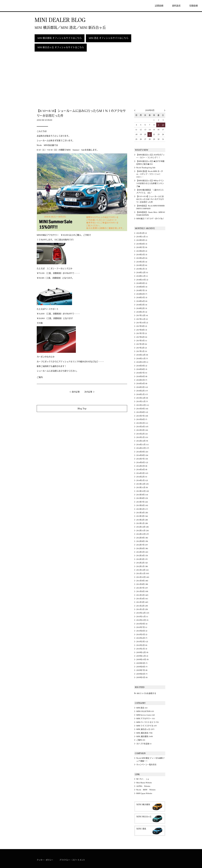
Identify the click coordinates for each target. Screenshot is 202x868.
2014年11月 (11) (143, 445)
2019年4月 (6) (142, 258)
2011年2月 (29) (142, 606)
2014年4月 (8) (142, 470)
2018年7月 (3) (142, 291)
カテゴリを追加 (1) (144, 744)
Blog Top (82, 409)
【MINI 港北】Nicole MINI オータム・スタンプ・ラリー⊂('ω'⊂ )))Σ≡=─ (150, 174)
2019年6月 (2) (142, 251)
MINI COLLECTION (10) (145, 711)
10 (163, 125)
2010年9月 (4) (142, 624)
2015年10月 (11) (143, 405)
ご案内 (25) (141, 740)
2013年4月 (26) (142, 513)
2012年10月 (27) (143, 534)
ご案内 (40, 377)
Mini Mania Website (144, 783)
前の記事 (76, 392)
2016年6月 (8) (142, 377)
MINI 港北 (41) (142, 708)
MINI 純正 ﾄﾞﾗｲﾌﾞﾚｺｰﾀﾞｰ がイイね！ (150, 219)
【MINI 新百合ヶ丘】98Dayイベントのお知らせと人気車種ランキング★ (150, 184)
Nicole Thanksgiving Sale (146, 168)
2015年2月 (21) (142, 434)
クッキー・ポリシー (45, 860)
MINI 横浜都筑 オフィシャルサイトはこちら (60, 38)
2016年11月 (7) (142, 359)
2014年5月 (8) (142, 466)
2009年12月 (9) (142, 652)
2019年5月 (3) (142, 255)
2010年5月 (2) (142, 635)
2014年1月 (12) (142, 480)
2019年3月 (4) (142, 262)
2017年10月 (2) (142, 323)
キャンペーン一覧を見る (146, 765)
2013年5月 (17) (142, 509)
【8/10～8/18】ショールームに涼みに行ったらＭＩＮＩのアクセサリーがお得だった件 (150, 199)
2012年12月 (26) (143, 527)
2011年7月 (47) (142, 588)
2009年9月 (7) (142, 663)
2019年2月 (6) (142, 265)
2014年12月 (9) (142, 441)
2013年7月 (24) (142, 502)
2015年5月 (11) (142, 423)
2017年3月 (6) (142, 344)
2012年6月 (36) (142, 549)
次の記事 (88, 392)
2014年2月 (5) (142, 477)
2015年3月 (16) (142, 430)
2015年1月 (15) (142, 437)
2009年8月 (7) (142, 667)
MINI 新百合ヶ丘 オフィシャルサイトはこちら (61, 47)
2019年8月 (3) (142, 244)
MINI (10, 6)
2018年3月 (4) (142, 305)
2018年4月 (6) (142, 301)
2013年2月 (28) (142, 520)
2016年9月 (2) (142, 366)
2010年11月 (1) (142, 617)
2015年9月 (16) (142, 409)
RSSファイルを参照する (146, 693)
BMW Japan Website (144, 793)
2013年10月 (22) (143, 491)
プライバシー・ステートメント (72, 860)
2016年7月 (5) (142, 373)
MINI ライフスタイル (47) (147, 726)
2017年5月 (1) (142, 341)
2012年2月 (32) (142, 563)
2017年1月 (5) (142, 351)
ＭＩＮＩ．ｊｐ (143, 779)
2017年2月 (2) (142, 348)
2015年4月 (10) (142, 427)
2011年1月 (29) (142, 609)
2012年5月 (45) (142, 552)
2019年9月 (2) (142, 240)
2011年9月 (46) (142, 581)
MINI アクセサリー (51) (146, 719)
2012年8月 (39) (142, 541)
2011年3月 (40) (142, 602)
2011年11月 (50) (143, 574)
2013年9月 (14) (142, 495)
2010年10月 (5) (142, 620)
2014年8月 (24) (142, 455)
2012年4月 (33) (142, 556)
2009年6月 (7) (142, 674)
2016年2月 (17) (142, 391)
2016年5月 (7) (142, 380)
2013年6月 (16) (142, 505)
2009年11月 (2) (142, 656)
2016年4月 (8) (142, 384)
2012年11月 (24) (143, 531)
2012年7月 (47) (142, 545)
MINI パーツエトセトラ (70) (148, 722)
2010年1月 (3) (142, 649)
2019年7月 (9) (142, 247)
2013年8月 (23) (142, 498)
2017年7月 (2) (142, 333)
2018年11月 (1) (142, 276)
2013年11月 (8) (142, 488)
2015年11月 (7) (142, 402)
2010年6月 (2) (142, 631)
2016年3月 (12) (142, 387)
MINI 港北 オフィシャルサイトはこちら (109, 38)
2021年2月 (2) (142, 233)
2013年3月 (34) (142, 516)
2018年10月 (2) (142, 280)
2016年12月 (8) (142, 355)
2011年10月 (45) (143, 577)
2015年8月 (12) (142, 412)
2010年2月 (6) (142, 645)
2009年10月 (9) (142, 660)
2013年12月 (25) (143, 484)
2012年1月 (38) (142, 566)
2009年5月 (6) (142, 677)
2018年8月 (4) (142, 287)
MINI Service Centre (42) (146, 715)
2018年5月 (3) (142, 298)
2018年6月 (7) (142, 294)
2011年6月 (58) (142, 591)
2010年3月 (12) (142, 642)
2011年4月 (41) (142, 599)
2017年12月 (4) (142, 316)
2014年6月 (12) (142, 463)
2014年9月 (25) (142, 452)
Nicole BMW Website (146, 790)
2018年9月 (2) (142, 283)
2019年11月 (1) (142, 237)
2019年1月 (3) (142, 269)
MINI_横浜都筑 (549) (145, 737)
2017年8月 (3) (142, 330)
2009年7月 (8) (142, 670)
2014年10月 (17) (143, 448)
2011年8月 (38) (142, 584)
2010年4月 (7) (142, 638)
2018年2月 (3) (142, 308)
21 (150, 134)
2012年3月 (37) (142, 559)
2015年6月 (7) (142, 419)
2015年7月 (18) (142, 416)
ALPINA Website (143, 786)
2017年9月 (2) (142, 326)
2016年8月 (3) (142, 369)
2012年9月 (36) (142, 538)
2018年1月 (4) (142, 312)
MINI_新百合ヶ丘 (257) (145, 729)
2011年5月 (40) (142, 595)
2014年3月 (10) (142, 473)
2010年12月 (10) (143, 613)
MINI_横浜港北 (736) (144, 733)
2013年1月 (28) (142, 523)
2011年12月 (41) (143, 570)
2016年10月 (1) (142, 362)
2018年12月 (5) (142, 273)
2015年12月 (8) (142, 398)
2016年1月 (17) (142, 394)
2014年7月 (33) (142, 459)
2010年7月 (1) (142, 627)
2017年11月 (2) (142, 319)
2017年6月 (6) (142, 337)
